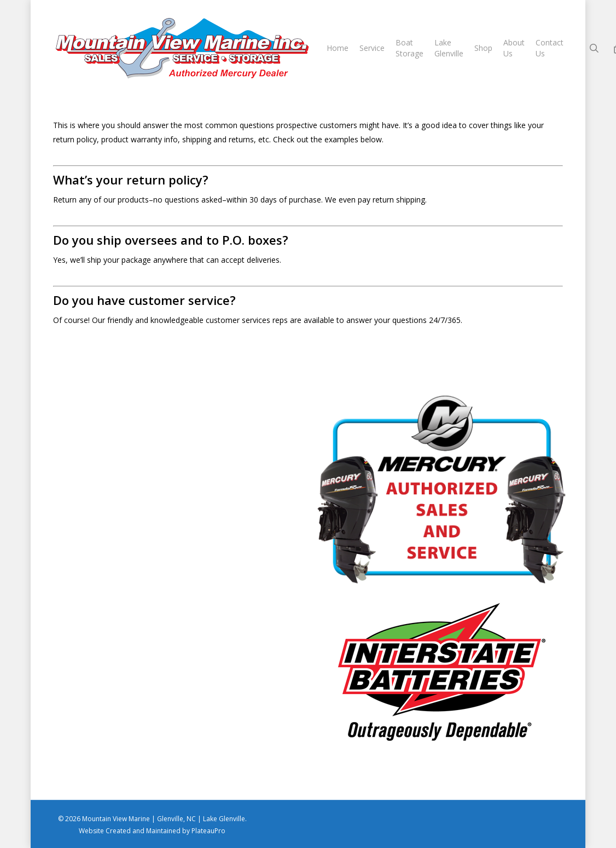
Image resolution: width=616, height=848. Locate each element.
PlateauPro (208, 831)
